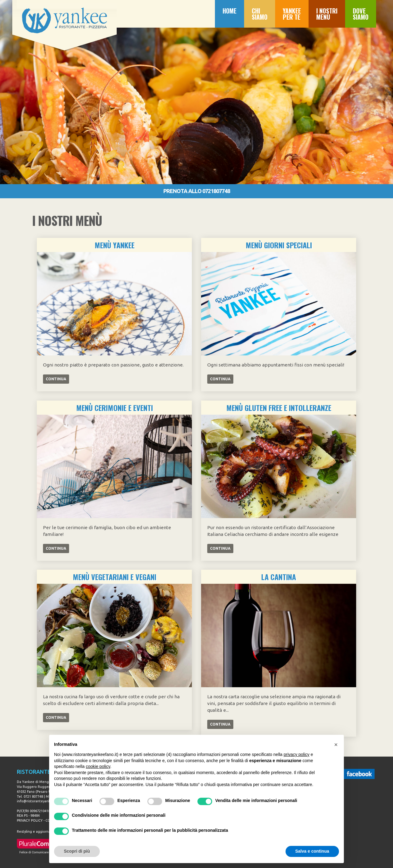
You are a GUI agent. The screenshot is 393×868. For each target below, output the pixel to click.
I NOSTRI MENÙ (327, 14)
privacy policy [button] (297, 754)
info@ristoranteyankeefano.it (41, 801)
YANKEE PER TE (292, 14)
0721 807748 (33, 796)
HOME (230, 11)
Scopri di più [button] (77, 851)
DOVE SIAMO (361, 14)
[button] (336, 745)
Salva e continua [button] (312, 851)
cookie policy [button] (98, 766)
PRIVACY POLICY (30, 820)
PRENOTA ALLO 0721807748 (197, 191)
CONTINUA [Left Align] (56, 379)
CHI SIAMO (260, 14)
